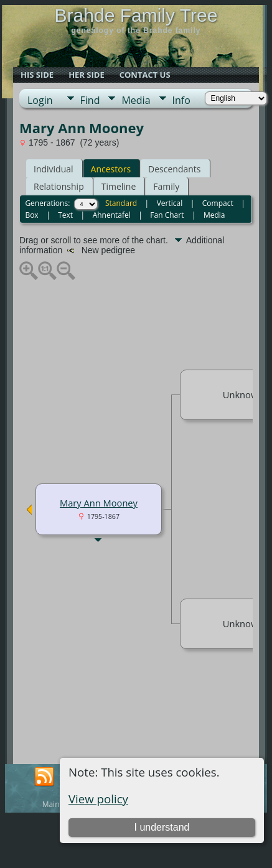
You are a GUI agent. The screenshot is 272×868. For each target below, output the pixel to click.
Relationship (59, 186)
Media (136, 100)
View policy (98, 799)
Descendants (174, 169)
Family (166, 186)
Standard (121, 203)
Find (90, 100)
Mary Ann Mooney (99, 503)
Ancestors (111, 169)
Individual (54, 169)
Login (40, 100)
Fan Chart (167, 215)
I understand (162, 827)
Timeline (119, 186)
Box (31, 215)
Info (181, 100)
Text (65, 215)
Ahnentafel (112, 215)
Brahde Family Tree (136, 15)
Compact (218, 203)
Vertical (170, 203)
